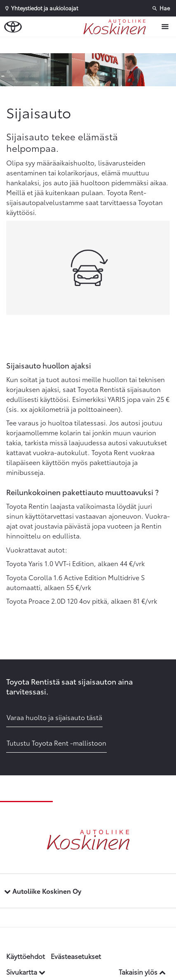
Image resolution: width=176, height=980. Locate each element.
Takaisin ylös (142, 972)
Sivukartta (26, 972)
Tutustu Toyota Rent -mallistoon (56, 743)
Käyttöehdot (26, 956)
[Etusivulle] (117, 27)
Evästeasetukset (76, 956)
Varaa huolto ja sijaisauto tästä (54, 717)
